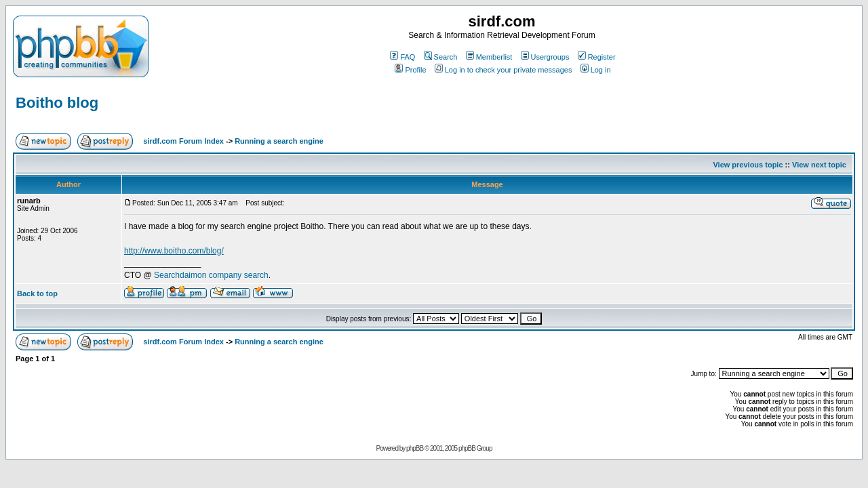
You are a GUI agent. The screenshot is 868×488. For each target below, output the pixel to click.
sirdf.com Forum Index (183, 141)
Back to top (37, 293)
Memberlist (489, 57)
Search (441, 57)
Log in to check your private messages (504, 70)
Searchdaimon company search (211, 275)
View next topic (819, 165)
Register (597, 57)
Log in (596, 70)
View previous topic (748, 165)
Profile (410, 70)
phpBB (415, 448)
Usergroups (545, 57)
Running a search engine (279, 141)
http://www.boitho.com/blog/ (174, 251)
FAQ (402, 57)
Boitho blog (57, 103)
